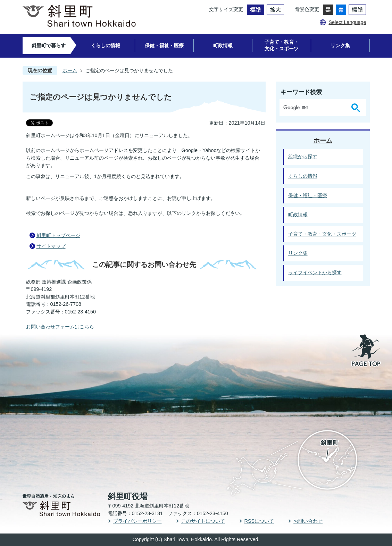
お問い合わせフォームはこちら (60, 327)
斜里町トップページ (58, 235)
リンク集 (340, 45)
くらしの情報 (106, 45)
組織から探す (303, 157)
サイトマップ (51, 246)
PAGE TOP (366, 351)
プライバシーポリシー (137, 521)
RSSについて (259, 521)
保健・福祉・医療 (164, 45)
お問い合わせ (308, 521)
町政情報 (223, 45)
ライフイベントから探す (315, 272)
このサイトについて (203, 521)
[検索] (314, 108)
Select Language (347, 22)
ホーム (70, 70)
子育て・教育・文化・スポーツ (282, 45)
